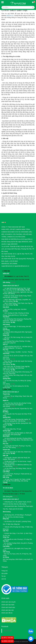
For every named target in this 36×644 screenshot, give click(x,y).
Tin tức (4, 576)
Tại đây (13, 282)
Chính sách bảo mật (7, 610)
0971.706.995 (7, 638)
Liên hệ (4, 579)
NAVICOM (8, 631)
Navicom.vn (10, 16)
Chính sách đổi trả (7, 613)
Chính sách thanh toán (8, 607)
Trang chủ (5, 571)
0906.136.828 (7, 641)
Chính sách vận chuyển (8, 602)
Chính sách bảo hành (8, 605)
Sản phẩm (5, 573)
